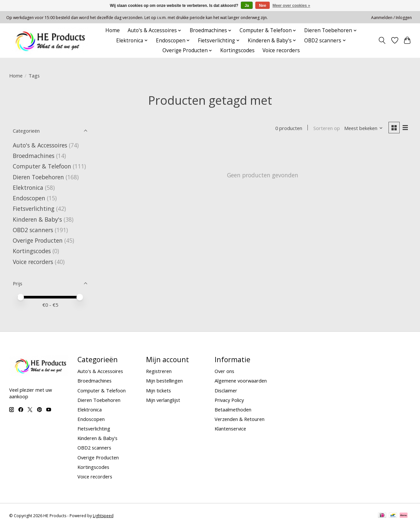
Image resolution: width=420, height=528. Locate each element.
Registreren (159, 371)
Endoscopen (29, 198)
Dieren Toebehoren (38, 177)
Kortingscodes (237, 50)
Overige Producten (38, 240)
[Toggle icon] (382, 40)
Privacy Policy (229, 400)
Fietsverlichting (34, 209)
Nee (262, 6)
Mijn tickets (158, 390)
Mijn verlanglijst (163, 400)
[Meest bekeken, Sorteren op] (364, 128)
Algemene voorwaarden (241, 381)
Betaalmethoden (233, 409)
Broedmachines (34, 156)
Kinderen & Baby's (37, 219)
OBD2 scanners (33, 230)
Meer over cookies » (292, 6)
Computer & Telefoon (42, 166)
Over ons (224, 371)
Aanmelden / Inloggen (391, 18)
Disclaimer (226, 390)
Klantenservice (230, 429)
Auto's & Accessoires (40, 145)
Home (113, 30)
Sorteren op (327, 128)
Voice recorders (281, 50)
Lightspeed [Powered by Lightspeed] (103, 516)
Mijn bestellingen (164, 381)
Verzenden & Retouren (240, 419)
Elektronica (28, 187)
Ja (247, 6)
